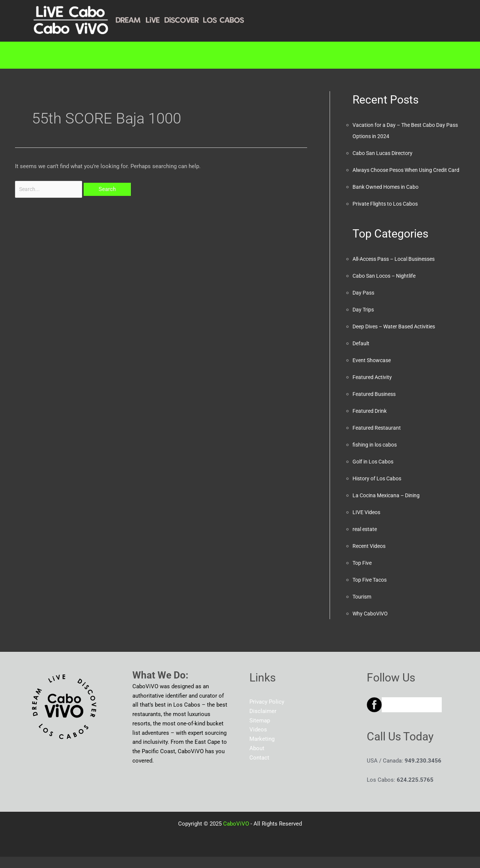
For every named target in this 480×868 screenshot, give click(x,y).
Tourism (363, 608)
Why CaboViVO (371, 625)
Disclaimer (263, 722)
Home (79, 55)
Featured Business (376, 405)
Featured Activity (373, 388)
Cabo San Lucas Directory (385, 153)
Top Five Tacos (371, 591)
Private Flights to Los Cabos (388, 215)
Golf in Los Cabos (375, 473)
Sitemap (260, 732)
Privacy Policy (267, 713)
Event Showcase (373, 372)
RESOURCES (256, 55)
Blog (309, 55)
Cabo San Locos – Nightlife (387, 287)
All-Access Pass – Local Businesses (398, 270)
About (348, 55)
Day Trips (364, 321)
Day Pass (364, 304)
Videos (258, 741)
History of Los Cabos (379, 490)
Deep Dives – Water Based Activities (398, 338)
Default (361, 355)
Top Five (363, 574)
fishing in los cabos (377, 456)
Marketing (190, 55)
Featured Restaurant (378, 439)
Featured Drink (371, 422)
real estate (366, 540)
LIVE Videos (368, 524)
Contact (394, 55)
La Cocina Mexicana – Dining (389, 507)
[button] (130, 55)
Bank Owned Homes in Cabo (388, 198)
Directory (128, 55)
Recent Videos (371, 557)
